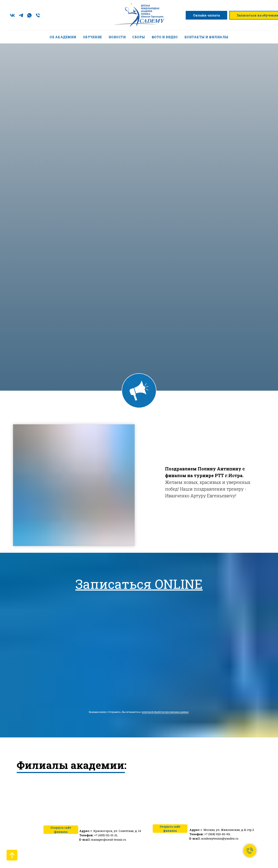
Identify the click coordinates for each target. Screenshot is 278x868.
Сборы (139, 37)
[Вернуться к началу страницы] (12, 855)
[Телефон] (38, 15)
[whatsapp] (29, 15)
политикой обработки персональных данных (165, 712)
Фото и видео (165, 37)
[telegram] (21, 15)
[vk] (12, 15)
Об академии (63, 37)
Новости (117, 37)
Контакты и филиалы (206, 37)
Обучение (93, 37)
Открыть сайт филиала (170, 829)
